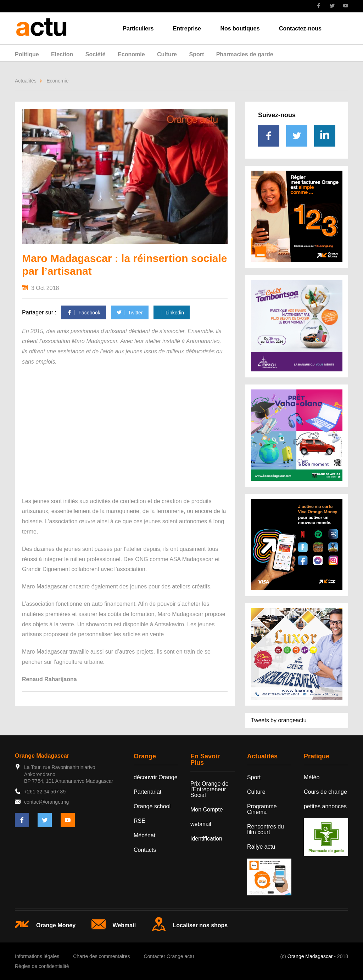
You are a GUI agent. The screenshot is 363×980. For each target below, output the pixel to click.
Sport (196, 54)
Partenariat (147, 792)
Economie (131, 54)
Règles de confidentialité (42, 966)
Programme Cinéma (262, 809)
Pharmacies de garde (245, 54)
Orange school (152, 806)
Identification (206, 839)
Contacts (145, 850)
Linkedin (172, 313)
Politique (27, 54)
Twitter (130, 313)
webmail (201, 824)
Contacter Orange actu (169, 956)
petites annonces (325, 806)
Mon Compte (207, 810)
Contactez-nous (300, 29)
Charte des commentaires (101, 956)
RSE (139, 821)
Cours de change (325, 792)
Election (62, 54)
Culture (167, 54)
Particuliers (138, 29)
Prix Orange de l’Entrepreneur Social (210, 789)
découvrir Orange (156, 777)
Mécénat (144, 835)
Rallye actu (261, 847)
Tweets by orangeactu (279, 720)
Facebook (83, 313)
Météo (312, 777)
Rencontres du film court (266, 829)
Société (96, 54)
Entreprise (187, 29)
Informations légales (37, 956)
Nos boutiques (240, 29)
